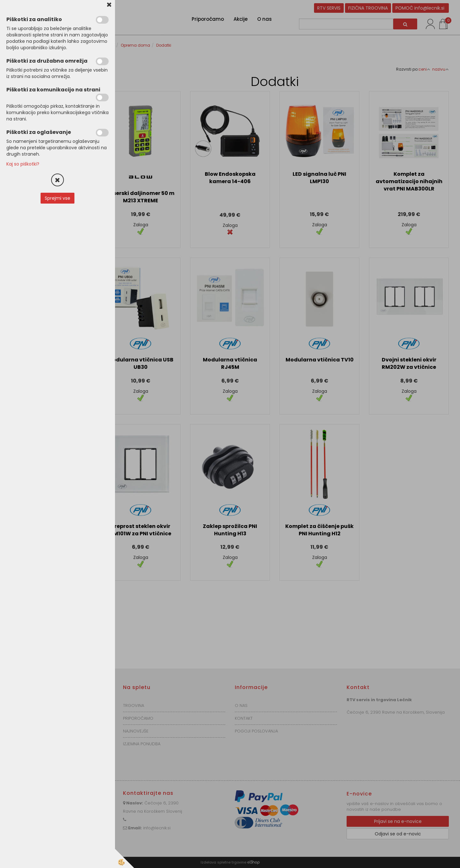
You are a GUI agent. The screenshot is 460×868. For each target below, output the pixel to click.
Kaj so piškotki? (23, 164)
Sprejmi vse (57, 198)
